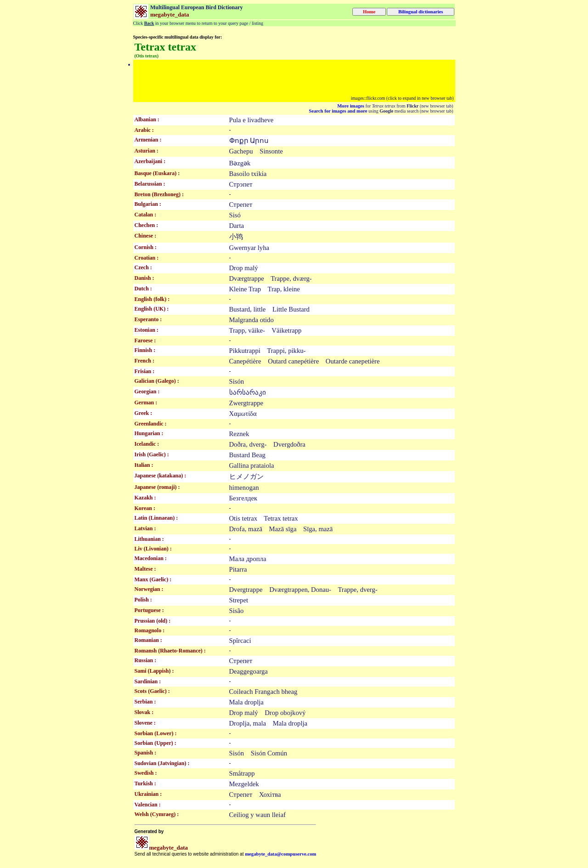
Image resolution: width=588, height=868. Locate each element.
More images (351, 106)
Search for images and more (338, 111)
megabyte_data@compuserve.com (280, 854)
